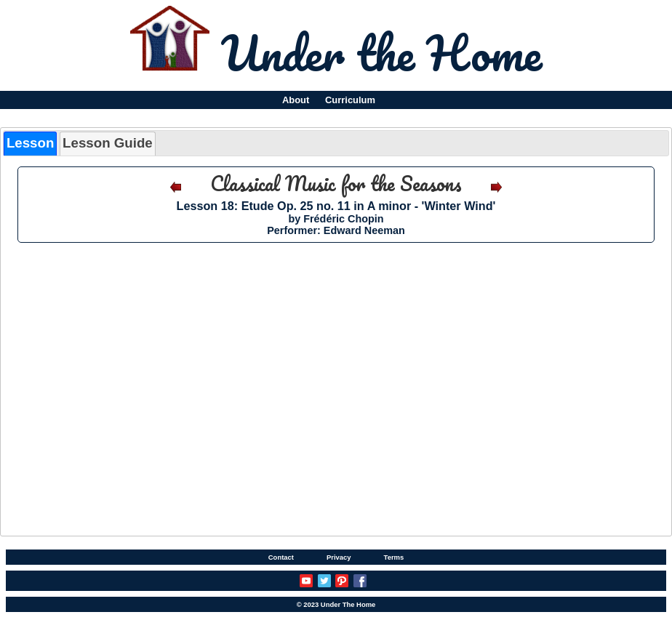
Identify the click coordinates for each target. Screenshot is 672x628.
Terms (394, 557)
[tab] (30, 144)
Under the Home (381, 52)
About (296, 100)
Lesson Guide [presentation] (108, 143)
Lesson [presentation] (30, 143)
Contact (281, 557)
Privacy (339, 557)
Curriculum (350, 100)
